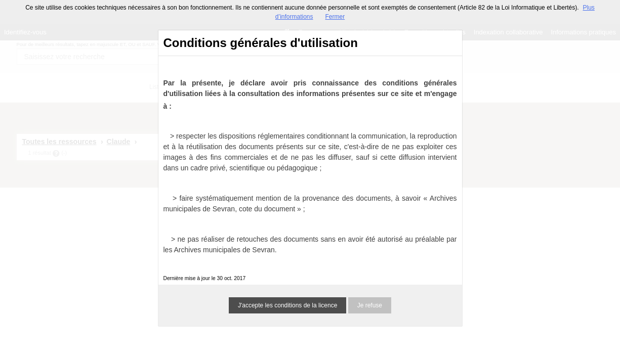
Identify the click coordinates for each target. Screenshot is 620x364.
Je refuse (370, 305)
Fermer (335, 17)
